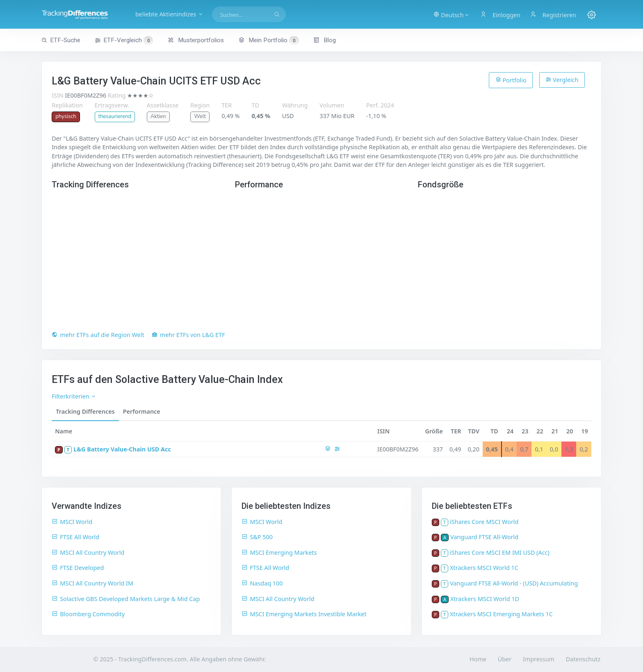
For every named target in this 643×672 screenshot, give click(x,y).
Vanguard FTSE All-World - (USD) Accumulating (514, 583)
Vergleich (562, 80)
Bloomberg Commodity (88, 614)
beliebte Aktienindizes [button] (169, 14)
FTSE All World (75, 537)
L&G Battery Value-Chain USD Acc (122, 449)
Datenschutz (583, 659)
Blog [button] (325, 40)
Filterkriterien (74, 396)
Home (478, 659)
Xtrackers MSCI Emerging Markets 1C (501, 614)
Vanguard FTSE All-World (484, 537)
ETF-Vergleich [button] (124, 41)
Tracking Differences (85, 411)
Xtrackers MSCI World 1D (485, 599)
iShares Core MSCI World (484, 522)
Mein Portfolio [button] (268, 40)
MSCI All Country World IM (92, 583)
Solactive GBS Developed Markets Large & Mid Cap (126, 599)
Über (505, 659)
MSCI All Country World (88, 552)
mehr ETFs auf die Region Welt (98, 335)
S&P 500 (257, 537)
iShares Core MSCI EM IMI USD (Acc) (500, 552)
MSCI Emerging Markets (279, 552)
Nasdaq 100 (262, 583)
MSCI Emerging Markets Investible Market (304, 614)
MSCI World (72, 522)
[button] (451, 14)
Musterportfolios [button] (196, 40)
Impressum (539, 659)
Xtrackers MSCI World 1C (484, 568)
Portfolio (511, 80)
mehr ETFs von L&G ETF (188, 335)
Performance (142, 411)
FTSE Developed (78, 568)
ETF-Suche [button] (61, 40)
